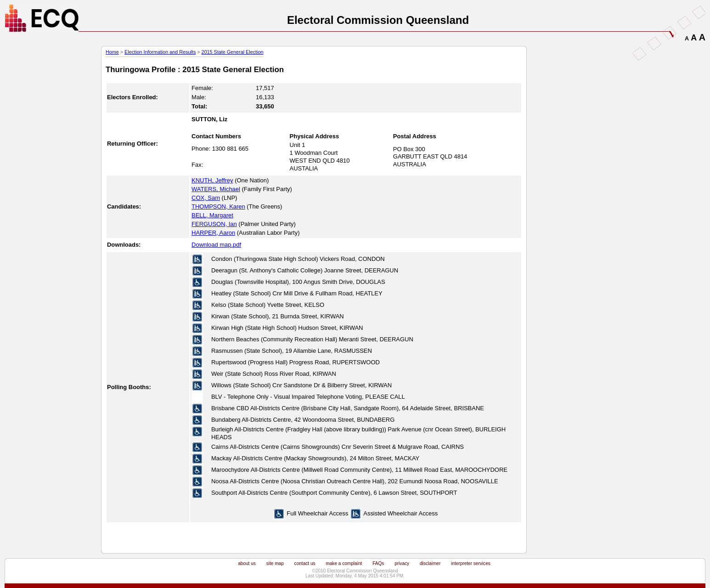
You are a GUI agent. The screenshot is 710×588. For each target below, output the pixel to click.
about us (247, 563)
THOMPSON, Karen (218, 206)
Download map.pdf (216, 245)
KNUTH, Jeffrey (212, 180)
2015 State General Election (233, 52)
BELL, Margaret (212, 215)
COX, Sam (206, 198)
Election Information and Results (160, 52)
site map (275, 563)
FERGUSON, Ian (214, 224)
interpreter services (471, 563)
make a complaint (344, 563)
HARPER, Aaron (213, 233)
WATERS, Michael (216, 189)
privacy (402, 563)
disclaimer (430, 563)
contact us (305, 563)
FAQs (378, 563)
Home (112, 52)
